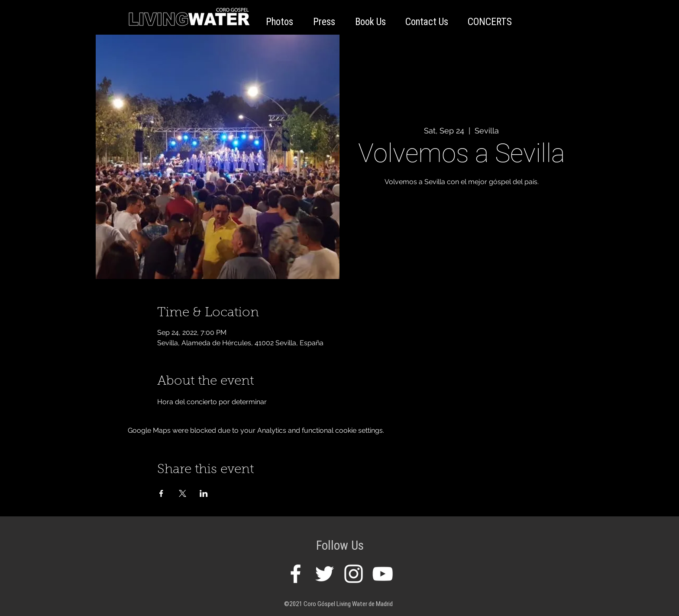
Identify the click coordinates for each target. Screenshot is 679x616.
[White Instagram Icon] (354, 574)
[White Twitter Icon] (325, 574)
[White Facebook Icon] (296, 574)
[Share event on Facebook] (161, 493)
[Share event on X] (183, 493)
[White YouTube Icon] (383, 574)
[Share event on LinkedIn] (204, 493)
